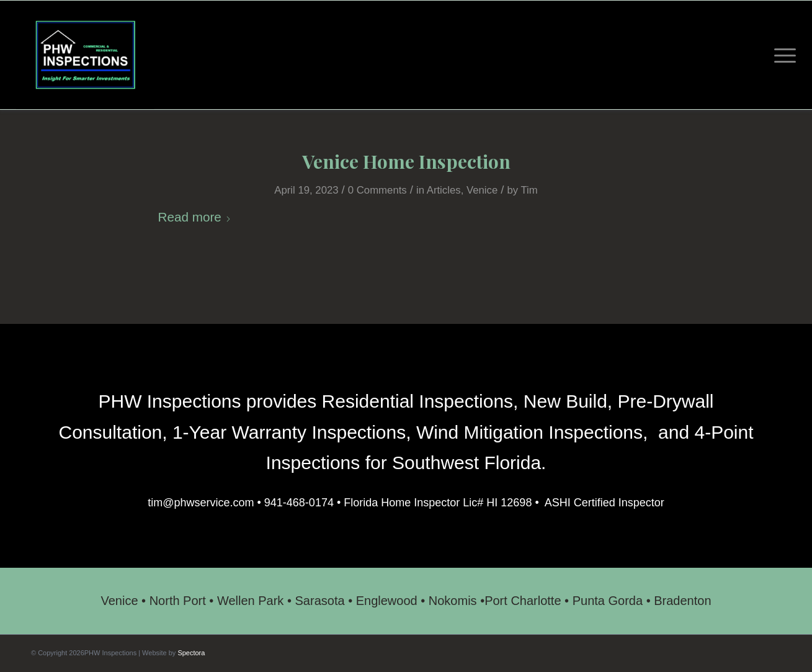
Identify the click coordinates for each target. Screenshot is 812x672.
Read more (195, 217)
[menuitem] (781, 55)
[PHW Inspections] (85, 55)
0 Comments (377, 190)
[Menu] (781, 55)
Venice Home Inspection (406, 161)
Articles (444, 190)
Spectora (191, 653)
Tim (529, 190)
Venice (482, 190)
